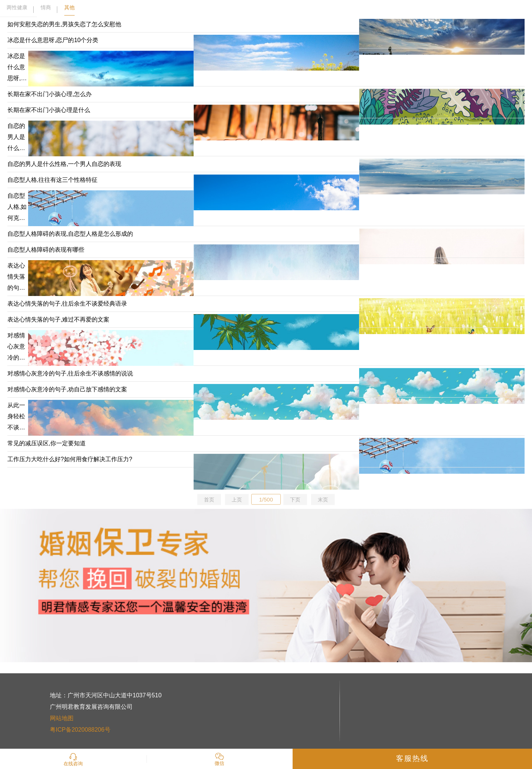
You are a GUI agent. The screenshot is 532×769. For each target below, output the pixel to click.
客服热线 (412, 758)
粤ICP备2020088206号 (80, 730)
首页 (209, 500)
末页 (323, 500)
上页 (237, 500)
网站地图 (62, 718)
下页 (295, 500)
